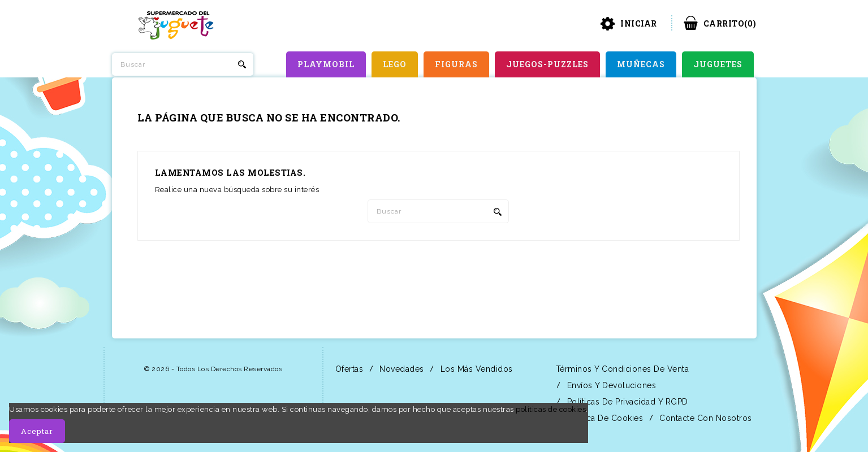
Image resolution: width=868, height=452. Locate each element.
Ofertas (348, 369)
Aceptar (37, 431)
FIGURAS (456, 64)
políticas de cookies (551, 409)
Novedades (401, 369)
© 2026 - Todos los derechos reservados (213, 369)
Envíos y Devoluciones (610, 385)
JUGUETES (718, 64)
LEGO (395, 64)
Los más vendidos (475, 369)
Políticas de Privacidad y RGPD (626, 402)
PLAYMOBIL (326, 64)
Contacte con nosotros (705, 418)
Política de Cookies (604, 418)
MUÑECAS (641, 64)
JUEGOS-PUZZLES (547, 64)
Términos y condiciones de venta (621, 369)
